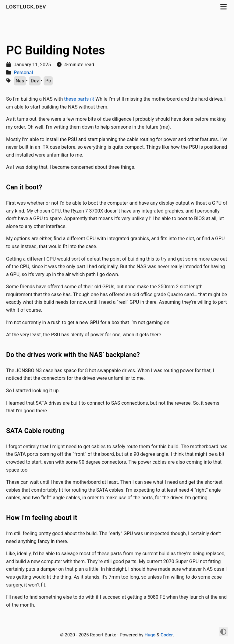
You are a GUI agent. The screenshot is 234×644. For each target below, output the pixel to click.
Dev (35, 81)
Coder (167, 635)
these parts (76, 99)
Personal (23, 73)
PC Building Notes (56, 50)
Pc (48, 81)
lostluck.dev (27, 7)
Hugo (150, 635)
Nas (20, 81)
